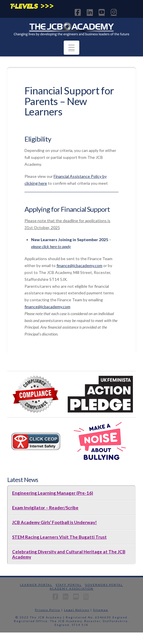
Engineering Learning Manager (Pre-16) (53, 493)
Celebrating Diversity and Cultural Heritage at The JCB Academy (69, 554)
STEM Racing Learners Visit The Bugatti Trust (59, 537)
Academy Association (71, 588)
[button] (71, 48)
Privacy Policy (48, 610)
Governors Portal (104, 585)
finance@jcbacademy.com (79, 265)
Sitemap (101, 610)
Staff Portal (69, 585)
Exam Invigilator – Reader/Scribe (45, 508)
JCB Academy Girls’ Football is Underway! (54, 522)
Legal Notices (77, 610)
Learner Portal (36, 585)
